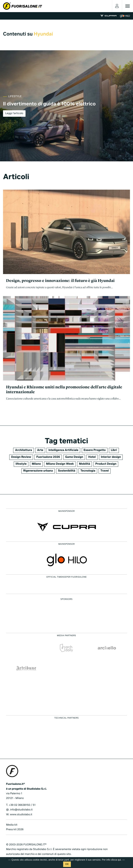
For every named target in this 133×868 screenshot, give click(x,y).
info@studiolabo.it (21, 810)
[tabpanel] (66, 106)
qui (119, 860)
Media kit (12, 825)
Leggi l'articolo (14, 113)
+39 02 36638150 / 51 (22, 805)
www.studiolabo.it (21, 815)
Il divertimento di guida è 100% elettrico (49, 104)
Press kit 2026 (15, 830)
